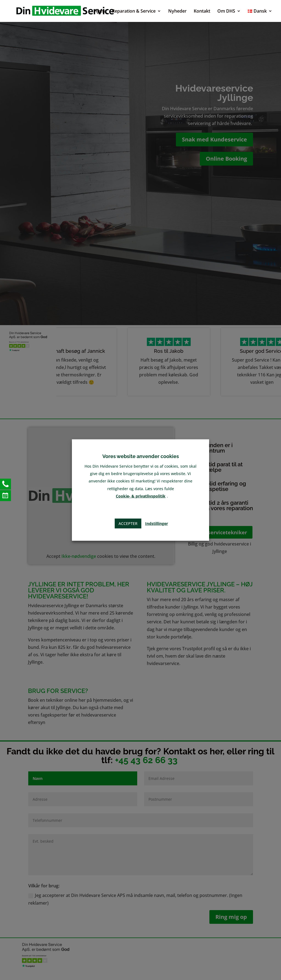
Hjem (99, 12)
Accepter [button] (128, 523)
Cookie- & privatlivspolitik (141, 496)
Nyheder (177, 12)
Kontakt (202, 12)
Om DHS (226, 12)
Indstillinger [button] (157, 523)
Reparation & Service (134, 12)
